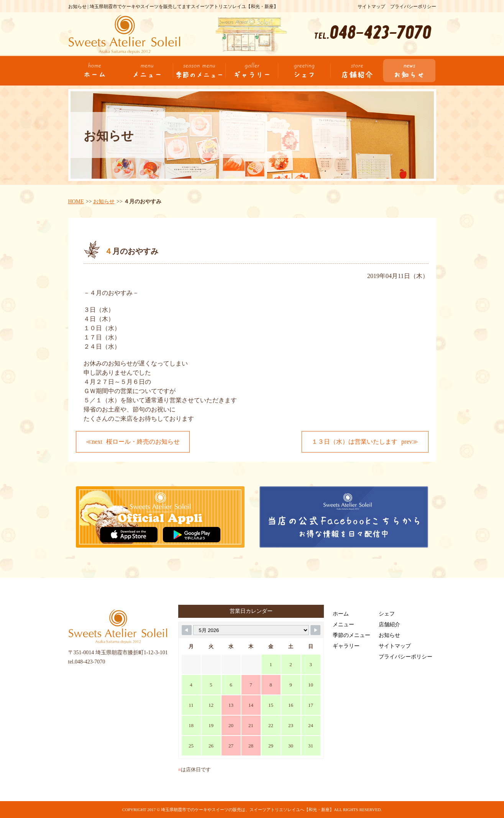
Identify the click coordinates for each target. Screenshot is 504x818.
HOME (76, 202)
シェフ (387, 614)
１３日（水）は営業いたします (355, 442)
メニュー (343, 625)
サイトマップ (371, 7)
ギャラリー (346, 646)
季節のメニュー (351, 635)
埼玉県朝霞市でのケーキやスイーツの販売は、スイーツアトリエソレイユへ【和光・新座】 (247, 810)
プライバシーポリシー (413, 7)
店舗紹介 (389, 625)
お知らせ (104, 202)
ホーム (341, 614)
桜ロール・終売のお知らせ (143, 442)
